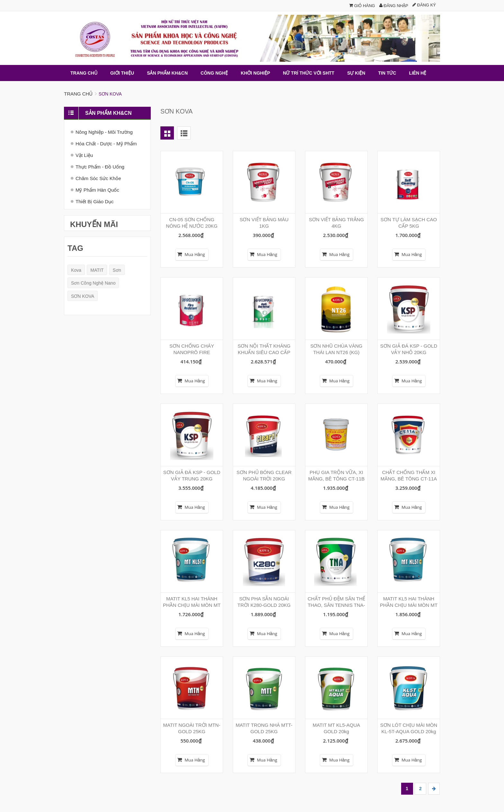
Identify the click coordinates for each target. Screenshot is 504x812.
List (184, 133)
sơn (117, 270)
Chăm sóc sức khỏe (98, 178)
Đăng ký (424, 5)
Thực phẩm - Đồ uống (100, 166)
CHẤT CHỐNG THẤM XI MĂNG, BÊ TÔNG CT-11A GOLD (409, 478)
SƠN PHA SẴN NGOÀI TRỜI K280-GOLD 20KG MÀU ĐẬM (264, 605)
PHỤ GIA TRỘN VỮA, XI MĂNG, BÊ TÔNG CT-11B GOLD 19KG (337, 478)
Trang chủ (78, 93)
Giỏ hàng (362, 6)
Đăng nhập (394, 6)
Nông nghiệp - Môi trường (104, 132)
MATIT (97, 270)
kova (76, 270)
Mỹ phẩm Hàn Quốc (97, 190)
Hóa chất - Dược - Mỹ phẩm (106, 143)
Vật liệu (84, 155)
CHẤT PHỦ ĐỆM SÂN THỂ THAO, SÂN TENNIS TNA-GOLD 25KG (336, 605)
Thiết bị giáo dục (95, 201)
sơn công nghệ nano (93, 283)
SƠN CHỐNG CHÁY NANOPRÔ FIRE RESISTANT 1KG (192, 352)
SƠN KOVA (83, 296)
